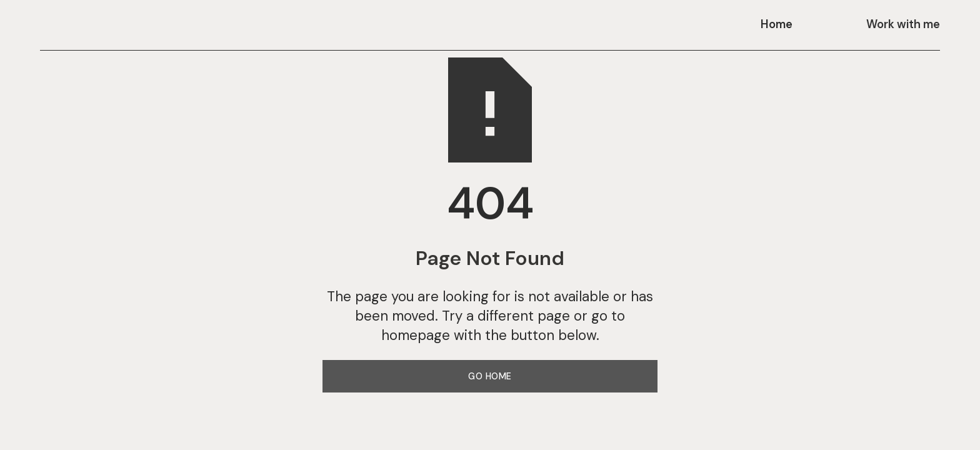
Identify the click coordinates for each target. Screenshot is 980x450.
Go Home (490, 376)
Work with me (903, 24)
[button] (784, 25)
